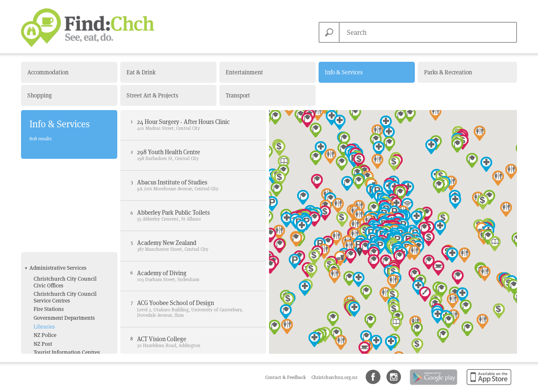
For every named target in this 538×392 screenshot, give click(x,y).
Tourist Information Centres (67, 262)
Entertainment (244, 72)
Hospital (44, 343)
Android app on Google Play (433, 385)
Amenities (42, 274)
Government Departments (64, 227)
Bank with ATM (52, 294)
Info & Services (344, 72)
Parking (43, 311)
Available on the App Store (487, 385)
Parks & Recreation (448, 72)
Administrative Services (58, 177)
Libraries (44, 235)
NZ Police (45, 244)
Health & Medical (50, 333)
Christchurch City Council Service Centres (65, 207)
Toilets (41, 320)
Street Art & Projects (152, 95)
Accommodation (48, 72)
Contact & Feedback (286, 377)
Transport (238, 95)
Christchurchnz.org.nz (334, 377)
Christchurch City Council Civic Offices (65, 191)
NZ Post (43, 253)
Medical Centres (53, 352)
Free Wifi (44, 302)
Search (329, 32)
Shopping (40, 95)
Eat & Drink (141, 72)
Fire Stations (49, 218)
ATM (39, 285)
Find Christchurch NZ (88, 28)
